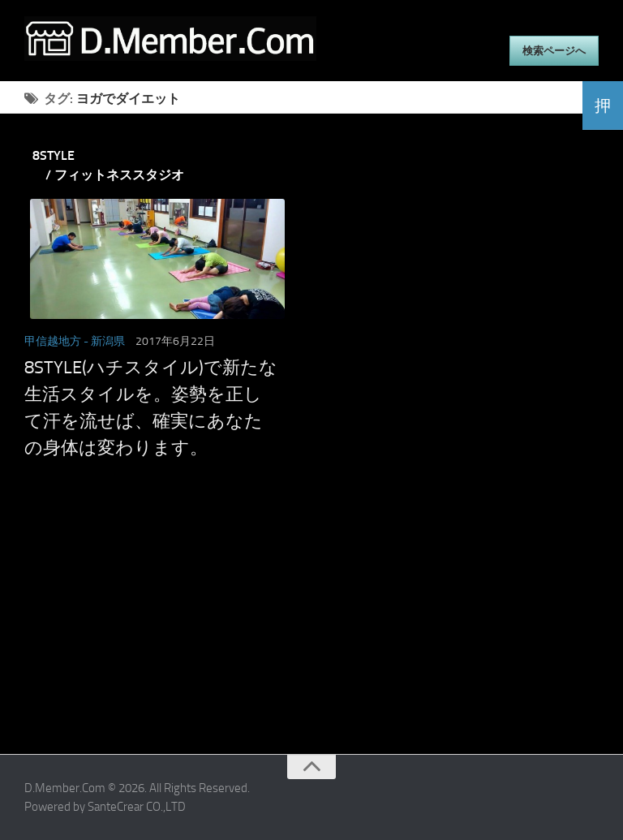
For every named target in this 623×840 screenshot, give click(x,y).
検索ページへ (554, 51)
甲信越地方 (53, 341)
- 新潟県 (104, 341)
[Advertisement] (291, 640)
